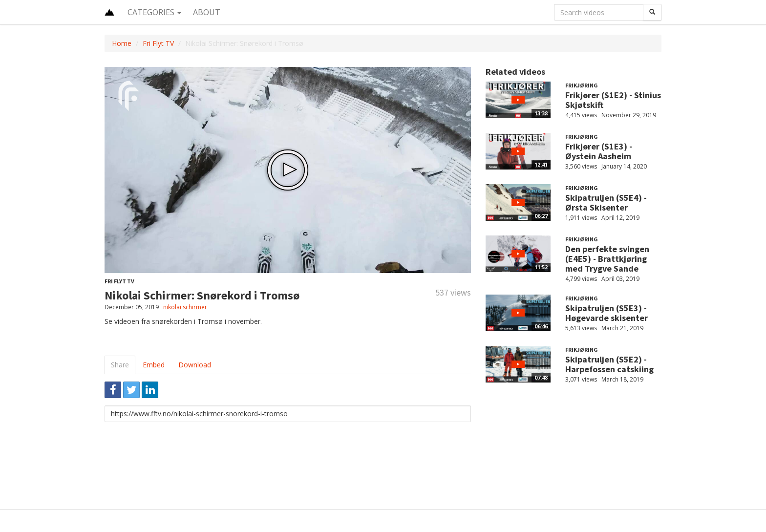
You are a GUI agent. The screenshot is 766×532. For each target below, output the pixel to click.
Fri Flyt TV (158, 43)
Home (122, 43)
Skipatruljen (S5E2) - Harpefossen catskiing (609, 364)
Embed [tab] (154, 365)
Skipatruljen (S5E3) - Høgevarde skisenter (606, 313)
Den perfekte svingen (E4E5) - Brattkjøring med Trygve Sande (607, 259)
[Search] (652, 12)
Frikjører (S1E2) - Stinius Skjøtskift (613, 100)
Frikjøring (582, 85)
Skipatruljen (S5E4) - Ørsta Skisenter (606, 202)
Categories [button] (154, 12)
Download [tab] (195, 365)
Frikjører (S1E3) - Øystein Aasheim (599, 151)
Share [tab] (120, 365)
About (207, 12)
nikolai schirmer (185, 307)
